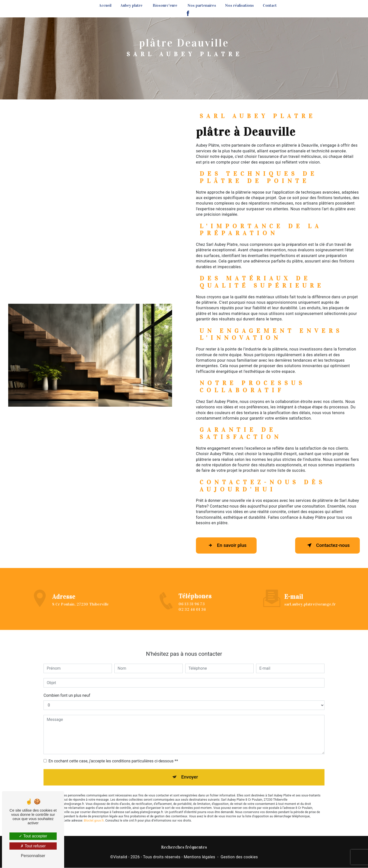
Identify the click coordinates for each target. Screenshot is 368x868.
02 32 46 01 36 (192, 616)
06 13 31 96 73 (191, 610)
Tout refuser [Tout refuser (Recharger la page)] (33, 846)
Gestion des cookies (239, 857)
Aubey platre (131, 5)
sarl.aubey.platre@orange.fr (310, 598)
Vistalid (120, 857)
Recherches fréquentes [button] (184, 847)
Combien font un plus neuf (67, 689)
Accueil (105, 5)
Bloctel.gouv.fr (94, 815)
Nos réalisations (239, 5)
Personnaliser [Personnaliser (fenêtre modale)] (33, 856)
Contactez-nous (327, 545)
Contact (270, 5)
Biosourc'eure (165, 5)
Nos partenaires (202, 5)
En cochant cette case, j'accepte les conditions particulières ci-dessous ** (113, 755)
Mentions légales (199, 857)
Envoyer (190, 771)
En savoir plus (226, 545)
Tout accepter (33, 836)
